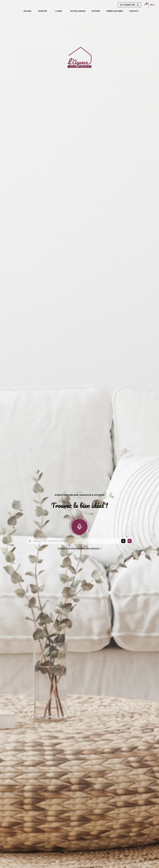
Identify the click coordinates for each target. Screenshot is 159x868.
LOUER (59, 11)
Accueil (28, 11)
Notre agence (78, 11)
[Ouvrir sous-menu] (49, 11)
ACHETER (42, 11)
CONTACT (134, 11)
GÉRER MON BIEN (115, 11)
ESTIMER (96, 11)
